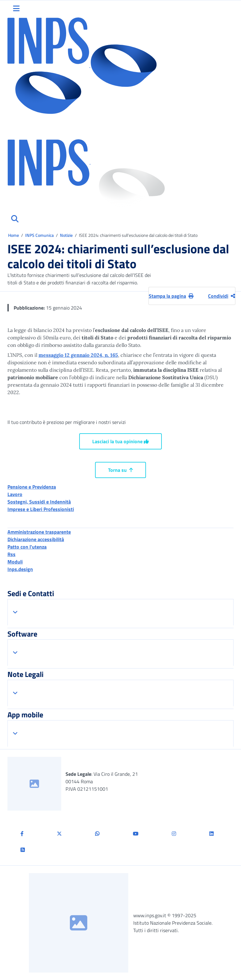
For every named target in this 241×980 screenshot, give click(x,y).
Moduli (15, 562)
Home (14, 235)
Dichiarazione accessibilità (36, 539)
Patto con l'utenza (27, 547)
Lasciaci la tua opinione (120, 441)
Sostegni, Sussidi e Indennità (39, 502)
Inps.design (20, 569)
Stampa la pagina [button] (171, 296)
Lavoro (15, 494)
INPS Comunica (39, 235)
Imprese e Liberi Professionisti (41, 509)
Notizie (66, 235)
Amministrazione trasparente (39, 532)
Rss (11, 554)
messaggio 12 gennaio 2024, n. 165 (78, 355)
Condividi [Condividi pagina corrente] (222, 296)
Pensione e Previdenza (32, 487)
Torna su (120, 470)
